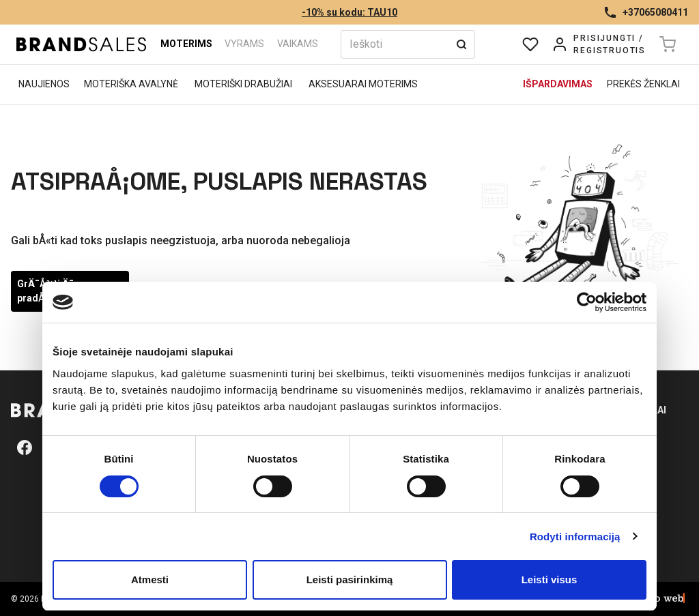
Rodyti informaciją (575, 537)
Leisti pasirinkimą (350, 580)
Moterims (186, 44)
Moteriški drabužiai (243, 84)
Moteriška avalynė (131, 84)
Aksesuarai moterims (363, 84)
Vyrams (244, 44)
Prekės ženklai (643, 84)
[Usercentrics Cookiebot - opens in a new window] (587, 302)
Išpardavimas (558, 84)
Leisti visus (550, 580)
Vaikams (298, 44)
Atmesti (150, 580)
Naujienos (44, 84)
